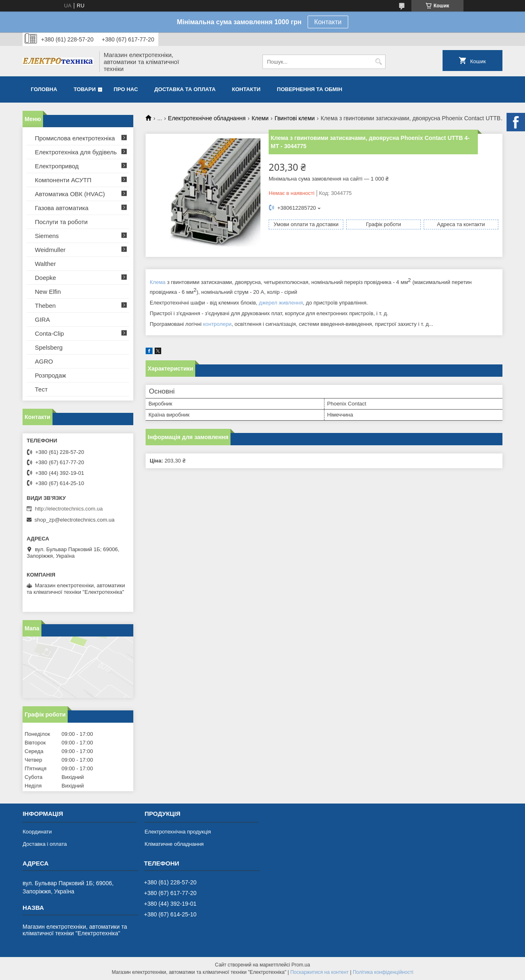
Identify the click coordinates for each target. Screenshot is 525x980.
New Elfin (48, 292)
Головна (44, 89)
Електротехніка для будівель (76, 152)
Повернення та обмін (309, 89)
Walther (45, 264)
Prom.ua (301, 965)
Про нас (126, 89)
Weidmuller (50, 250)
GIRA (42, 319)
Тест (41, 389)
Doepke (46, 278)
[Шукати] (378, 62)
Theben (45, 306)
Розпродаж (50, 375)
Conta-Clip (49, 333)
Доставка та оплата (185, 89)
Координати (37, 832)
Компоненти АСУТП (63, 180)
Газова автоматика (62, 208)
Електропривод (57, 166)
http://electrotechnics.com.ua (69, 509)
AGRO (44, 361)
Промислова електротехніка (75, 138)
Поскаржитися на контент (320, 972)
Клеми (260, 118)
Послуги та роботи (61, 222)
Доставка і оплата (45, 844)
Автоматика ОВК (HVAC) (70, 194)
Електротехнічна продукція (178, 832)
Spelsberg (49, 347)
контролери (217, 324)
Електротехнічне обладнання (207, 118)
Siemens (47, 236)
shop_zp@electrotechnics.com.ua (74, 520)
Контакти (328, 22)
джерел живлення (281, 303)
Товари (84, 89)
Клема (158, 283)
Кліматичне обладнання (174, 844)
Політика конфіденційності (383, 972)
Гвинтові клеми (294, 118)
